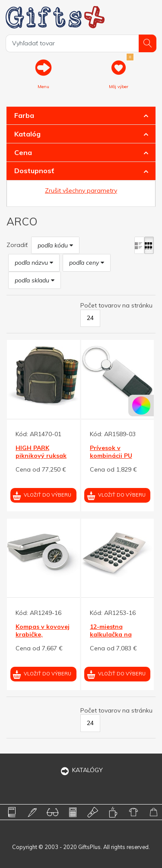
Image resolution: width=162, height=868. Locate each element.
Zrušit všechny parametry (81, 190)
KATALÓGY (81, 770)
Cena (23, 152)
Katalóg (27, 134)
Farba (24, 115)
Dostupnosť (34, 171)
